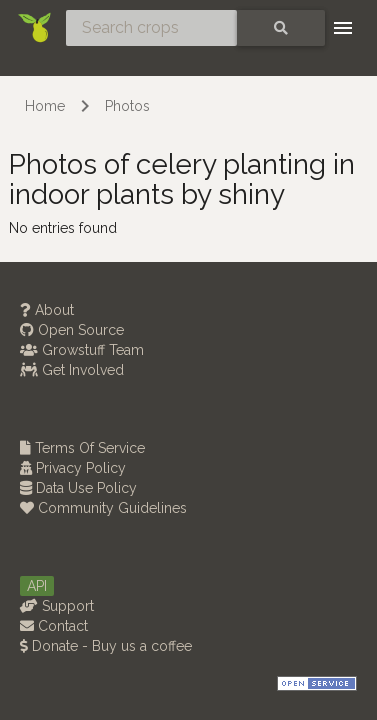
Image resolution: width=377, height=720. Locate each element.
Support (57, 606)
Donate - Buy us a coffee (106, 646)
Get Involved (72, 370)
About (47, 310)
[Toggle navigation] (343, 28)
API (37, 586)
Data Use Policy (78, 488)
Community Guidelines (103, 508)
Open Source (72, 330)
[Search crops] (151, 28)
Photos (127, 106)
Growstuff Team (82, 350)
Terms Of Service (82, 448)
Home (45, 106)
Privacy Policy (73, 468)
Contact (54, 626)
